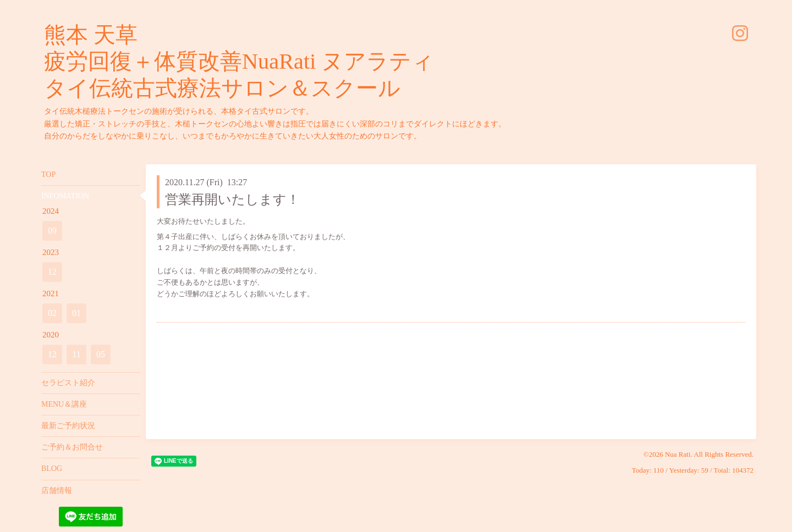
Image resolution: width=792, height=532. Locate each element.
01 (76, 313)
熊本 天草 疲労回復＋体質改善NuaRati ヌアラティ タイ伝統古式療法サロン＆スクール (239, 62)
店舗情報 (57, 491)
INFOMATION (65, 196)
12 (52, 272)
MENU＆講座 (64, 404)
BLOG (52, 469)
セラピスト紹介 (68, 383)
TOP (48, 174)
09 (52, 231)
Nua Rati (678, 454)
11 (76, 354)
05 (101, 354)
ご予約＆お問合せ (72, 447)
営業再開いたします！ (232, 199)
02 (52, 313)
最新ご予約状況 (68, 426)
